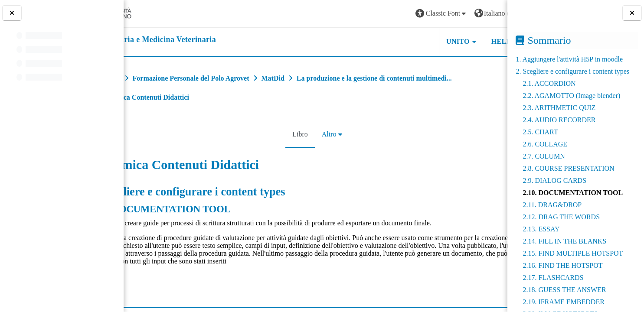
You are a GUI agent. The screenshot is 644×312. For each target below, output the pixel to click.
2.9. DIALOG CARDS (554, 180)
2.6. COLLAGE (545, 144)
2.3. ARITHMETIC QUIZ (559, 108)
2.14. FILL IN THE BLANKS (564, 241)
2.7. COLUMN (544, 156)
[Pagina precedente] (126, 196)
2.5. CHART (540, 132)
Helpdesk (453, 41)
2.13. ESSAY (541, 229)
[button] (384, 14)
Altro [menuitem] (326, 134)
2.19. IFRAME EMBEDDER (563, 302)
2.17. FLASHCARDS (553, 278)
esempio (154, 284)
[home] (197, 40)
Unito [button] (400, 41)
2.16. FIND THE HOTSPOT (562, 265)
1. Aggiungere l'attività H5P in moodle (569, 59)
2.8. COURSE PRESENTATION (568, 168)
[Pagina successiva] (505, 196)
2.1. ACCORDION (549, 83)
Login (486, 13)
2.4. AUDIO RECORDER (559, 120)
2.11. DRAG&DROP (552, 205)
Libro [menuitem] (297, 134)
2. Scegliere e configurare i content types (572, 71)
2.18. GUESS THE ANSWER (564, 290)
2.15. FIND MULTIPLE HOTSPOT (573, 253)
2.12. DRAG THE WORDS (561, 217)
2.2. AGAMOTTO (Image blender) (571, 96)
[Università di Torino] (157, 13)
